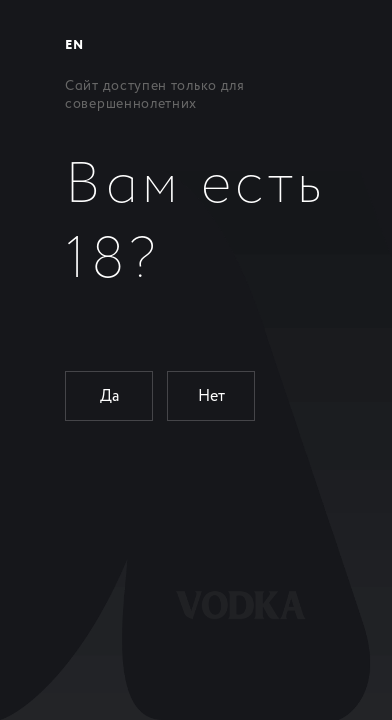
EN (74, 45)
